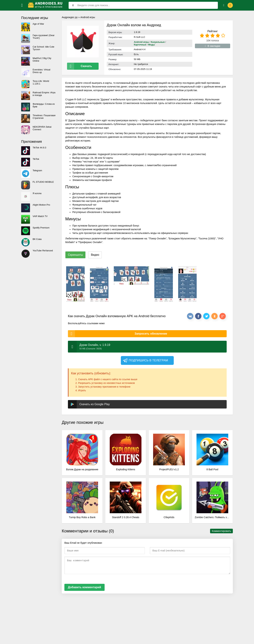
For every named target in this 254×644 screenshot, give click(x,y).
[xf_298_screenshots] (75, 284)
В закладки (213, 46)
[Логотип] (46, 5)
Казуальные (158, 42)
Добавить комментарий (84, 587)
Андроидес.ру (70, 17)
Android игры (88, 17)
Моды (152, 45)
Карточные (140, 45)
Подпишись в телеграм (145, 360)
